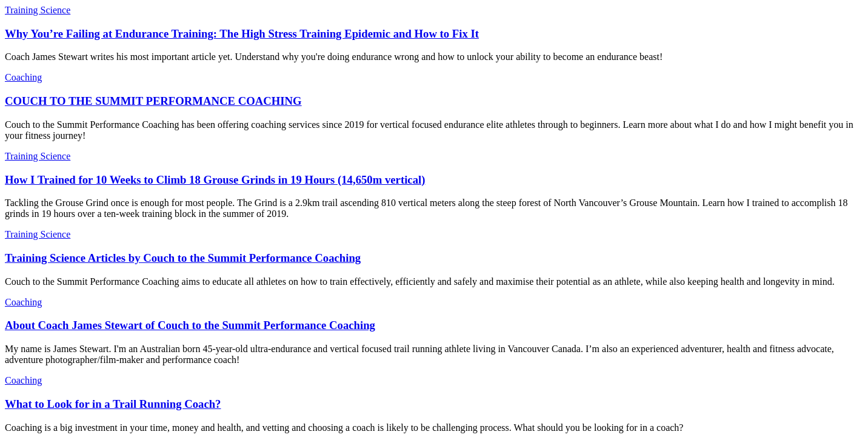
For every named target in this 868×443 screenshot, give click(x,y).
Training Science (38, 10)
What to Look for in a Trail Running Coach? (113, 404)
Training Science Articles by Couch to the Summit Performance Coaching (183, 258)
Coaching (23, 77)
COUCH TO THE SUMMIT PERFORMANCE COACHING (153, 101)
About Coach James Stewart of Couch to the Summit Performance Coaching (190, 325)
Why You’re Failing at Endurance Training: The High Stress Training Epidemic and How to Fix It (242, 34)
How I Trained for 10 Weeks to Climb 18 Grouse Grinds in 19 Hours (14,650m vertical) (215, 180)
